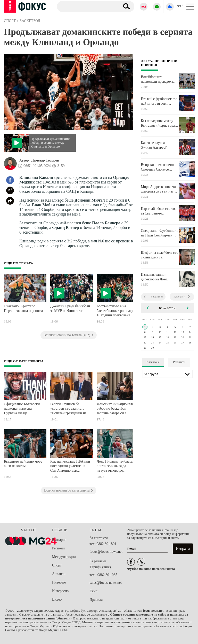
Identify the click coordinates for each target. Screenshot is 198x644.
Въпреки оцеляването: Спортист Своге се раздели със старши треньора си (158, 167)
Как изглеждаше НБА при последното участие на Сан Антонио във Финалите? (70, 467)
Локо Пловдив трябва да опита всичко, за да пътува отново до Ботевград (115, 467)
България (59, 540)
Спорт (57, 565)
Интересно (60, 591)
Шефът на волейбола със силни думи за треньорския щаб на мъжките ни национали (160, 255)
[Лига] (168, 374)
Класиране (153, 362)
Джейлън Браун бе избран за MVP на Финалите (70, 308)
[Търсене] (86, 6)
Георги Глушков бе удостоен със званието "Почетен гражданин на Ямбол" (68, 409)
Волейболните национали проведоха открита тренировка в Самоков (157, 79)
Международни (64, 557)
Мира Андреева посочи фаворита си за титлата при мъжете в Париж (158, 189)
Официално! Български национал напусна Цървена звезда (22, 409)
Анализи (59, 574)
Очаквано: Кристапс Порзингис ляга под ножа (23, 308)
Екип (94, 591)
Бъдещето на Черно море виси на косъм (23, 464)
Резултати (179, 362)
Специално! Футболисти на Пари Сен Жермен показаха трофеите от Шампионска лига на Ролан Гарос (159, 233)
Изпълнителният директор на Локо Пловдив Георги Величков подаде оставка (154, 277)
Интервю (59, 582)
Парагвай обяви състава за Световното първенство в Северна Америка (159, 211)
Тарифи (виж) (100, 567)
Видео (57, 599)
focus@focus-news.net (106, 552)
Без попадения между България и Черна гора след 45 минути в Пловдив (158, 123)
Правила (96, 600)
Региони (58, 548)
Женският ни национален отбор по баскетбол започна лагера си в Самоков (116, 409)
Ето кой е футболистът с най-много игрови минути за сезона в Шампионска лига (159, 101)
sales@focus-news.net (106, 583)
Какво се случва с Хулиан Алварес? (154, 145)
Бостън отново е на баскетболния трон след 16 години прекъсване (115, 311)
